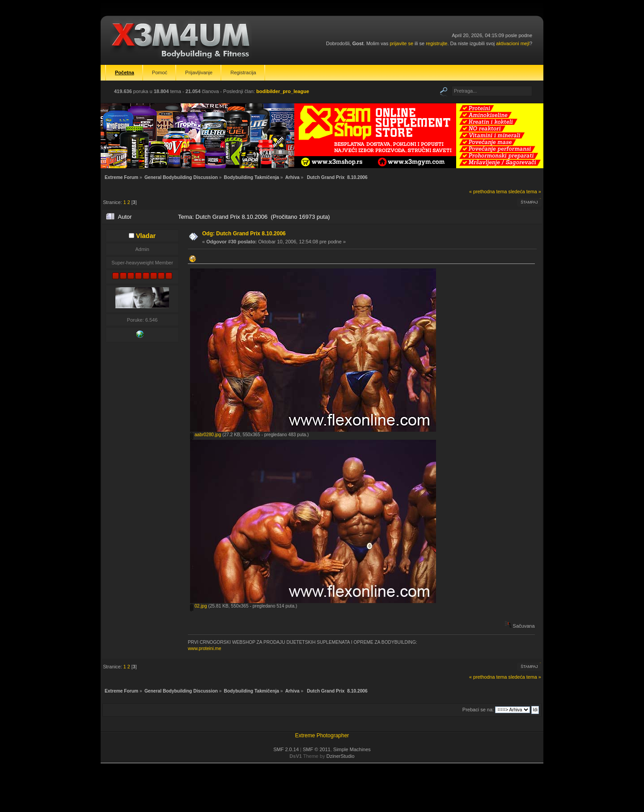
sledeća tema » (525, 191)
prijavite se (401, 43)
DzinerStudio (341, 756)
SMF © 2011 (317, 749)
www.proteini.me (205, 648)
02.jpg (199, 606)
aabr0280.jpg (205, 435)
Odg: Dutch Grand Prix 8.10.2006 (244, 234)
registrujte (436, 43)
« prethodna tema (488, 191)
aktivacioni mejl (513, 43)
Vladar (146, 236)
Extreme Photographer (322, 735)
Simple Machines (352, 749)
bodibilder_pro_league (283, 91)
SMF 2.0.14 (286, 749)
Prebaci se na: (478, 710)
